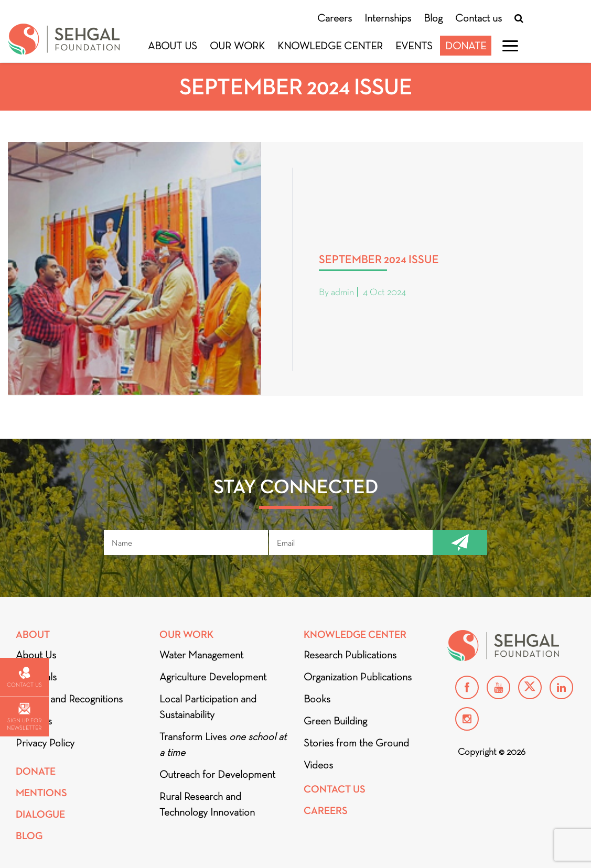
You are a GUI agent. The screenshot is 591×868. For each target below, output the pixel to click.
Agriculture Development (213, 677)
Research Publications (350, 655)
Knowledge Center (330, 46)
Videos (318, 765)
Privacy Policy (45, 743)
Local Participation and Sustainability (208, 707)
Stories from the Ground (356, 743)
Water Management (201, 655)
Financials (36, 677)
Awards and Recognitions (69, 699)
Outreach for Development (217, 774)
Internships (388, 18)
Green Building (335, 721)
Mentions (41, 793)
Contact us (479, 18)
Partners (34, 721)
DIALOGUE (40, 814)
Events (414, 46)
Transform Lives (223, 744)
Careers (335, 18)
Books (317, 699)
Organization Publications (358, 677)
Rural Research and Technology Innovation (207, 804)
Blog (433, 18)
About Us (173, 46)
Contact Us (335, 789)
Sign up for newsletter (24, 717)
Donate (466, 46)
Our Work (237, 46)
